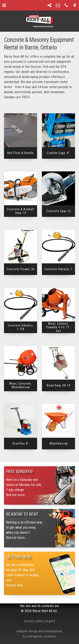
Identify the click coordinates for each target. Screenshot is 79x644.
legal (50, 621)
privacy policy (34, 621)
